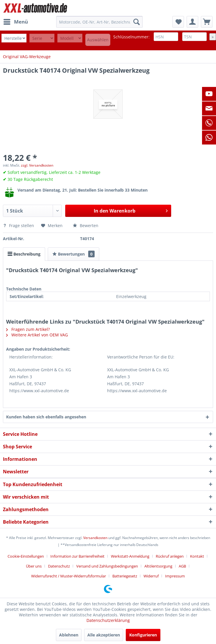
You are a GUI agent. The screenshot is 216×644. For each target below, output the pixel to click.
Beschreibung (24, 254)
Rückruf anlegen (170, 556)
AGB (182, 566)
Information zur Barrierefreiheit (77, 556)
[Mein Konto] (192, 22)
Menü (16, 21)
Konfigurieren (143, 635)
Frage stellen (19, 225)
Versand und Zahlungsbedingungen (107, 566)
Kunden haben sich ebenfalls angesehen (46, 417)
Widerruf (151, 576)
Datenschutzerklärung (108, 620)
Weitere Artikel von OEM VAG (37, 335)
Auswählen (98, 40)
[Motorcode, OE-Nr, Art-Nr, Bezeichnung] (99, 22)
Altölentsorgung (158, 566)
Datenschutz (59, 566)
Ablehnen (69, 635)
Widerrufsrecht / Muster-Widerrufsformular (69, 576)
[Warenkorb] (207, 22)
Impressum (175, 576)
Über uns (34, 566)
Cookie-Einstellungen (26, 556)
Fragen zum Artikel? (28, 329)
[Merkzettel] (178, 22)
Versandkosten (95, 538)
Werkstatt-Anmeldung (130, 556)
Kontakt (197, 556)
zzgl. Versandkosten (37, 165)
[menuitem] (15, 22)
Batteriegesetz (125, 576)
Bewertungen (74, 254)
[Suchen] (137, 22)
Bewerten (86, 225)
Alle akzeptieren (104, 635)
